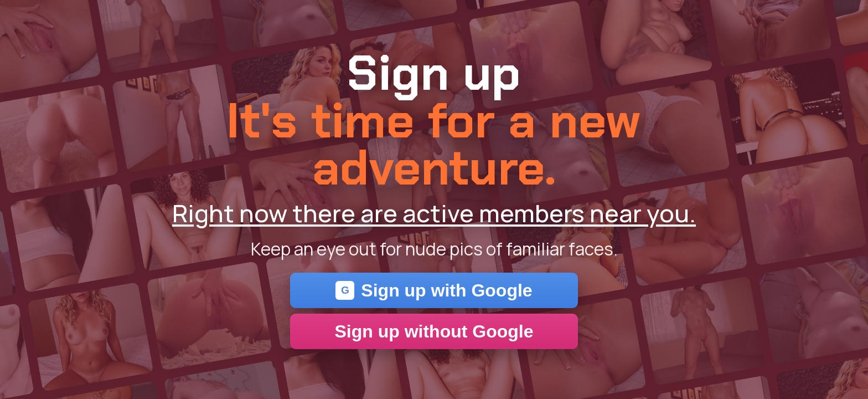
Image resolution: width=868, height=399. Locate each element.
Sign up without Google (434, 331)
